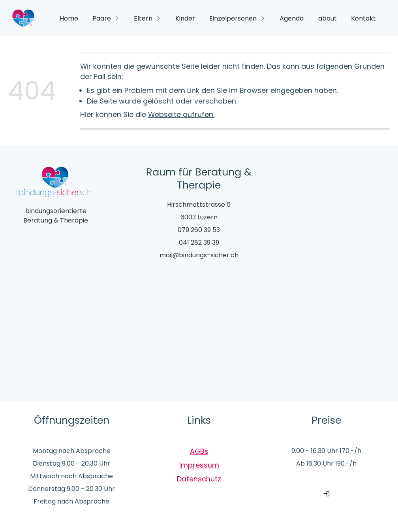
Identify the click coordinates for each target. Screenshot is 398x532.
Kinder (185, 18)
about (328, 18)
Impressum (199, 465)
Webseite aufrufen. (181, 114)
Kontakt (363, 18)
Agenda (292, 18)
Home (69, 18)
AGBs (199, 451)
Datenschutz (199, 479)
